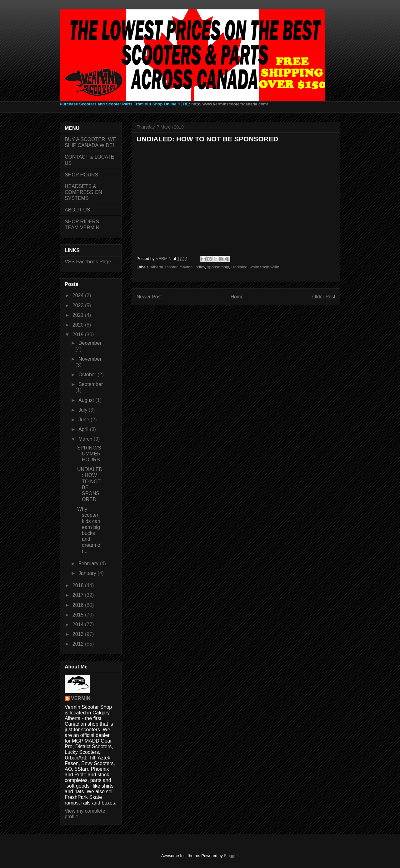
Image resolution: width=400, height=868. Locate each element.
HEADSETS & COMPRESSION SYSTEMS (83, 192)
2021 (79, 315)
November (90, 359)
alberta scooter (164, 267)
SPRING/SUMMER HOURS (89, 454)
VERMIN (81, 698)
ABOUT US (77, 210)
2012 (79, 644)
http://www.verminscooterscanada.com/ (230, 104)
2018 (79, 585)
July (84, 410)
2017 (79, 595)
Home (237, 297)
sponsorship (218, 267)
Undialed (239, 267)
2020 (79, 325)
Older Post (324, 297)
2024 (79, 295)
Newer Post (149, 297)
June (85, 420)
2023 (79, 305)
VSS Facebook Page (88, 262)
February (89, 563)
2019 (79, 335)
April (84, 429)
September (91, 384)
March (86, 439)
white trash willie (265, 267)
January (88, 573)
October (88, 375)
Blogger (231, 856)
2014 (79, 624)
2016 (79, 605)
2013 (79, 634)
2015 (79, 615)
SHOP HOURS (81, 175)
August (87, 400)
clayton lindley (192, 267)
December (90, 343)
